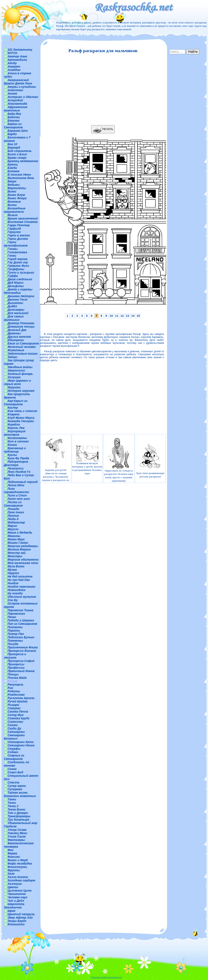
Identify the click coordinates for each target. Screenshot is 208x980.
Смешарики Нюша (21, 745)
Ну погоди (15, 593)
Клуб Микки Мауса (21, 418)
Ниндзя (13, 583)
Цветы (13, 887)
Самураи (14, 708)
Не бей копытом (20, 576)
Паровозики (16, 614)
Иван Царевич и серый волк (17, 382)
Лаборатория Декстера (16, 463)
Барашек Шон (18, 131)
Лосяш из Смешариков (13, 504)
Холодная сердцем (21, 880)
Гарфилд (14, 229)
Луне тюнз (16, 512)
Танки (12, 799)
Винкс (12, 191)
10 (111, 316)
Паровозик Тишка (20, 610)
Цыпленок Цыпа (20, 891)
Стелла (13, 782)
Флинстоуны (17, 867)
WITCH (12, 53)
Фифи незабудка (20, 863)
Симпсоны (15, 722)
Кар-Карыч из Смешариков (16, 403)
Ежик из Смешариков (23, 343)
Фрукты (14, 870)
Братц (13, 164)
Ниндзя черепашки (21, 587)
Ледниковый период (23, 482)
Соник (12, 769)
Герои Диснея (18, 239)
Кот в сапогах (18, 441)
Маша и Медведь (20, 533)
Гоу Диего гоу (18, 262)
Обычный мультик (22, 597)
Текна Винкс (17, 809)
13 (128, 316)
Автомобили (17, 60)
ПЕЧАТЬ (103, 129)
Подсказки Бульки (21, 637)
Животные (16, 350)
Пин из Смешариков (22, 624)
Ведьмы (14, 185)
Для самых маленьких (14, 318)
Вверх (12, 181)
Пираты (14, 630)
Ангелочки (15, 90)
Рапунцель (15, 685)
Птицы (13, 674)
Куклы (12, 455)
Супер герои (17, 786)
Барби (12, 134)
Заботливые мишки (23, 354)
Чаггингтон (17, 894)
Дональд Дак (17, 330)
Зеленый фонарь (20, 374)
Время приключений (23, 218)
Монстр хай (17, 553)
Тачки (12, 803)
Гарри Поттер (19, 225)
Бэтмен (14, 171)
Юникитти (16, 924)
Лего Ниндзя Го (19, 472)
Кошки (12, 445)
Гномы (13, 249)
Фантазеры (16, 840)
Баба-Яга (14, 114)
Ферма (12, 853)
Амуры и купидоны (22, 87)
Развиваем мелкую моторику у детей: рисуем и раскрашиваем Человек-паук (87, 460)
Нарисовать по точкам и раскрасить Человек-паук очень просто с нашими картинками (119, 460)
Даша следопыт (20, 279)
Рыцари (13, 705)
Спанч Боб (15, 772)
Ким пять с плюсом (22, 411)
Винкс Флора (17, 198)
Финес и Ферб (18, 860)
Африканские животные (16, 109)
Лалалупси (16, 468)
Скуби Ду (14, 728)
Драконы (14, 333)
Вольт (13, 215)
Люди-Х (13, 519)
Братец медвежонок (23, 161)
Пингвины (15, 627)
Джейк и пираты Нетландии (18, 291)
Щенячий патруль (21, 914)
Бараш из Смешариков (13, 126)
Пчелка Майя (17, 678)
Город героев (17, 259)
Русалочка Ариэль (21, 698)
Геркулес (14, 232)
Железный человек (22, 347)
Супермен (15, 789)
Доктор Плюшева (21, 323)
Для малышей (18, 313)
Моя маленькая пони (23, 563)
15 (138, 316)
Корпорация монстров (15, 433)
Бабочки (14, 117)
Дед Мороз (15, 283)
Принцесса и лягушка (15, 656)
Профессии (16, 668)
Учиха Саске (17, 836)
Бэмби (12, 168)
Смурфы (14, 749)
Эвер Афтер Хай (20, 918)
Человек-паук (17, 897)
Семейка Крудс (19, 718)
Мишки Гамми (18, 543)
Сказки (13, 725)
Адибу (12, 63)
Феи (10, 850)
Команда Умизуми (21, 421)
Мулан (12, 570)
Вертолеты (17, 188)
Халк (11, 874)
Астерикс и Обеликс (23, 97)
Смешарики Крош (21, 742)
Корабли (14, 424)
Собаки (13, 752)
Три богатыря (18, 820)
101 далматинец (20, 50)
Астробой (15, 100)
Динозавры (16, 310)
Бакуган (13, 121)
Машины (14, 536)
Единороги (16, 340)
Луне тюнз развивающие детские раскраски (150, 460)
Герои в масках (19, 235)
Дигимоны (15, 303)
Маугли (13, 529)
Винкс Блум (16, 195)
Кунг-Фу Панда (18, 458)
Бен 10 (12, 144)
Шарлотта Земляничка (14, 906)
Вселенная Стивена (23, 222)
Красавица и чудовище (15, 450)
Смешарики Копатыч (14, 737)
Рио (10, 688)
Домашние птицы (21, 327)
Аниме (12, 94)
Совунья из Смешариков (14, 757)
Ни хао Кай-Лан (19, 580)
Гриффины (16, 269)
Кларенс (14, 414)
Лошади (13, 509)
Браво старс (17, 158)
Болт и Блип (17, 154)
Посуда (13, 644)
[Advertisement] (102, 89)
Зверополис (16, 370)
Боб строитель (20, 151)
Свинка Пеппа (18, 712)
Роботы (14, 691)
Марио (12, 526)
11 (117, 316)
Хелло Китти (18, 877)
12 (122, 316)
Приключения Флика (23, 647)
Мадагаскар (16, 522)
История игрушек (21, 391)
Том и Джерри (18, 813)
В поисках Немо (19, 175)
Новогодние (16, 590)
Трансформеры (19, 816)
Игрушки (14, 387)
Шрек (11, 911)
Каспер (13, 408)
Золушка (14, 377)
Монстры (15, 556)
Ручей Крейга (17, 701)
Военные (14, 202)
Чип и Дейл (16, 901)
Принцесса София (21, 661)
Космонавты (17, 438)
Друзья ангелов (19, 337)
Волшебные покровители (15, 210)
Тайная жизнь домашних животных (20, 794)
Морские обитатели (23, 560)
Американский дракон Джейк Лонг (18, 82)
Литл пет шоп (19, 499)
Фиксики (14, 857)
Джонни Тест (18, 300)
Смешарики (16, 732)
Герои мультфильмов (16, 244)
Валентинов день (21, 178)
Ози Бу (13, 600)
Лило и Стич (17, 495)
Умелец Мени (17, 833)
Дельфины (16, 286)
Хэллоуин (15, 884)
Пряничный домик (21, 671)
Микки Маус (16, 539)
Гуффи (13, 276)
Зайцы (12, 357)
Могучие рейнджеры (23, 546)
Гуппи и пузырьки (21, 272)
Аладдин (14, 70)
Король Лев (16, 428)
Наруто (13, 573)
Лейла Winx (16, 485)
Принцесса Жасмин (22, 651)
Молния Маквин (19, 549)
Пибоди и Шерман (21, 620)
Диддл (12, 306)
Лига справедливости (16, 490)
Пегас (12, 617)
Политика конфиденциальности (106, 977)
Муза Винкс (16, 566)
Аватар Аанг (17, 56)
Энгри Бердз (17, 921)
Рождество (16, 695)
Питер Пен (16, 634)
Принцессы (16, 664)
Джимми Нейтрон (21, 296)
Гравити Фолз (18, 266)
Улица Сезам (17, 830)
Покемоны (15, 641)
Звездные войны (20, 367)
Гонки (12, 256)
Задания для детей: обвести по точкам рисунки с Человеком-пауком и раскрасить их (56, 460)
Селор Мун (16, 715)
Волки (12, 205)
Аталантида (17, 104)
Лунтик (13, 516)
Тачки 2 (13, 806)
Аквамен (14, 66)
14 (133, 316)
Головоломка (17, 252)
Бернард (14, 148)
